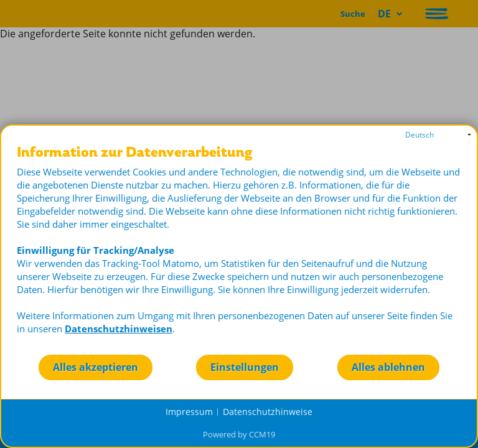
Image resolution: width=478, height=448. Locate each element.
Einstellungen (245, 367)
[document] (239, 249)
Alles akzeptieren (96, 367)
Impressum (189, 412)
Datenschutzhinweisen (119, 329)
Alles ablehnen (388, 367)
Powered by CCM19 (239, 434)
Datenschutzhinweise (268, 412)
